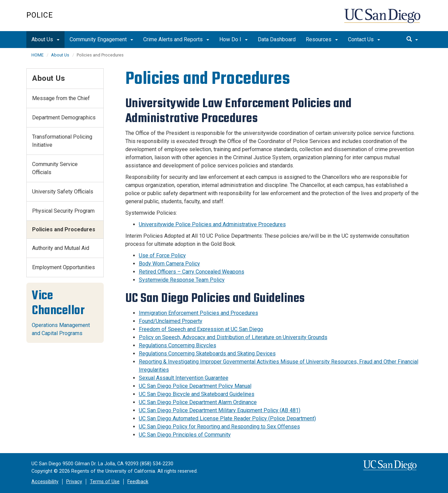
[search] (412, 40)
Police (40, 15)
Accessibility (45, 482)
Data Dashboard (277, 39)
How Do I (233, 39)
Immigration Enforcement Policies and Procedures (198, 313)
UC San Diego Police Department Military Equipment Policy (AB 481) (220, 410)
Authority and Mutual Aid (61, 248)
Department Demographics (64, 118)
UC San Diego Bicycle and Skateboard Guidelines (197, 394)
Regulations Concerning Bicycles (178, 345)
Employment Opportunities (64, 267)
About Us (45, 39)
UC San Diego (383, 19)
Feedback (138, 482)
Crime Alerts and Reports (176, 39)
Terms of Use (105, 482)
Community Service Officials (55, 168)
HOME (38, 55)
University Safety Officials (63, 192)
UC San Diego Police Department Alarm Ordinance (198, 402)
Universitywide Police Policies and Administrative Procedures (212, 224)
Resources (322, 39)
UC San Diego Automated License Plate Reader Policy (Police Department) (227, 418)
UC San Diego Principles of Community (185, 435)
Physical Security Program (63, 211)
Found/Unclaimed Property (171, 321)
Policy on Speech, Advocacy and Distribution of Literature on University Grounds (233, 337)
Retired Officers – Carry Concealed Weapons (192, 272)
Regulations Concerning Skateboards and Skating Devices (207, 354)
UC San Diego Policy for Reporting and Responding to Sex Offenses (219, 427)
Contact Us (364, 39)
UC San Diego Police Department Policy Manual (195, 386)
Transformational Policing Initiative (62, 141)
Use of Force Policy (162, 255)
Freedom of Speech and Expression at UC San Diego (201, 329)
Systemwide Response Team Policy (182, 280)
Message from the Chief (61, 98)
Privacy (74, 482)
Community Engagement (101, 39)
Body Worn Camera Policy (169, 264)
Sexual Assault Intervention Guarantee (184, 378)
